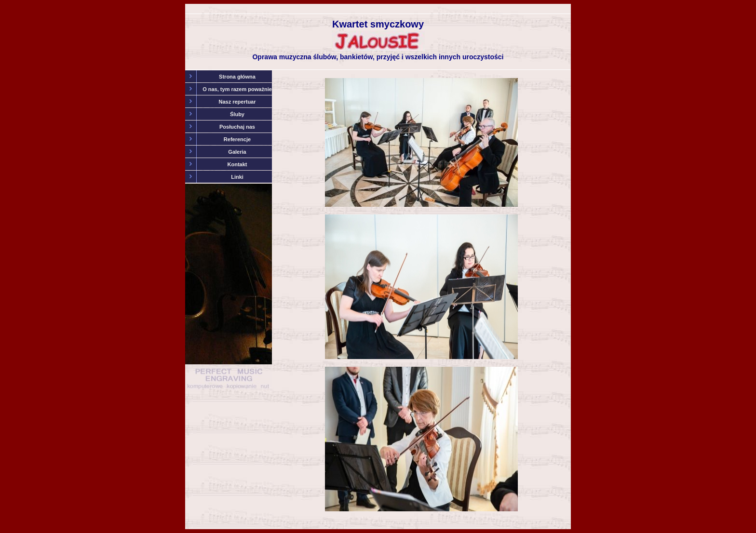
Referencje (237, 139)
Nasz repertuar (237, 102)
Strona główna (237, 77)
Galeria (237, 152)
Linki (237, 177)
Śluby (237, 114)
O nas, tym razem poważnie (237, 89)
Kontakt (237, 164)
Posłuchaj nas (237, 127)
